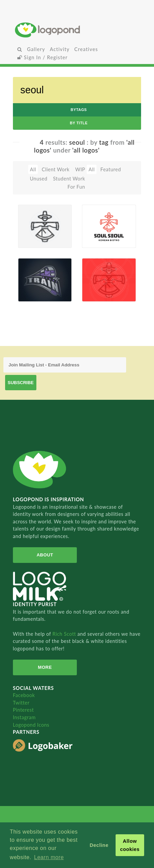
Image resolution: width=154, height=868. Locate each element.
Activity (60, 49)
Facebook (24, 695)
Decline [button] (99, 845)
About (45, 555)
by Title (79, 123)
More (45, 667)
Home (77, 30)
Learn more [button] (49, 857)
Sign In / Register (42, 57)
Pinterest (23, 710)
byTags (79, 110)
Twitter (21, 703)
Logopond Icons (31, 725)
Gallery (36, 49)
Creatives (86, 49)
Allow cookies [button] (130, 845)
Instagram (24, 717)
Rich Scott (65, 634)
